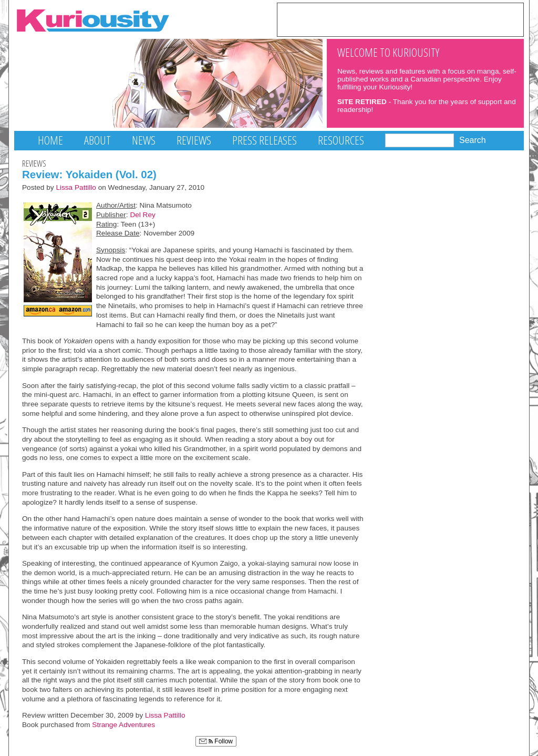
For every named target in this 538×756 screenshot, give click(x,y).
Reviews (194, 140)
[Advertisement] (400, 19)
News (144, 140)
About (97, 140)
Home (50, 140)
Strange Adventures (123, 725)
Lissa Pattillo (76, 187)
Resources (341, 140)
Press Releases (265, 140)
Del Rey (142, 215)
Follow (216, 741)
